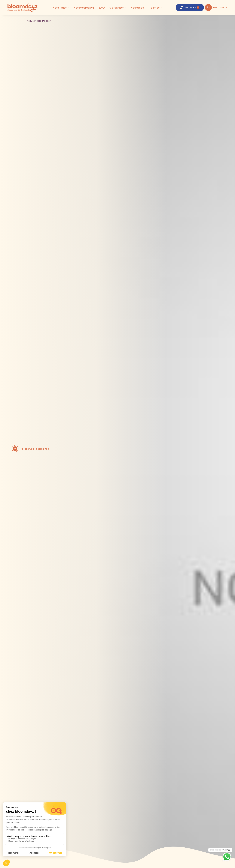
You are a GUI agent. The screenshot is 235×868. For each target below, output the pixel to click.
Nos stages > (44, 21)
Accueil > (32, 21)
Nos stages (60, 8)
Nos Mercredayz (84, 8)
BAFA (102, 8)
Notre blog (137, 8)
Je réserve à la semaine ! (35, 449)
